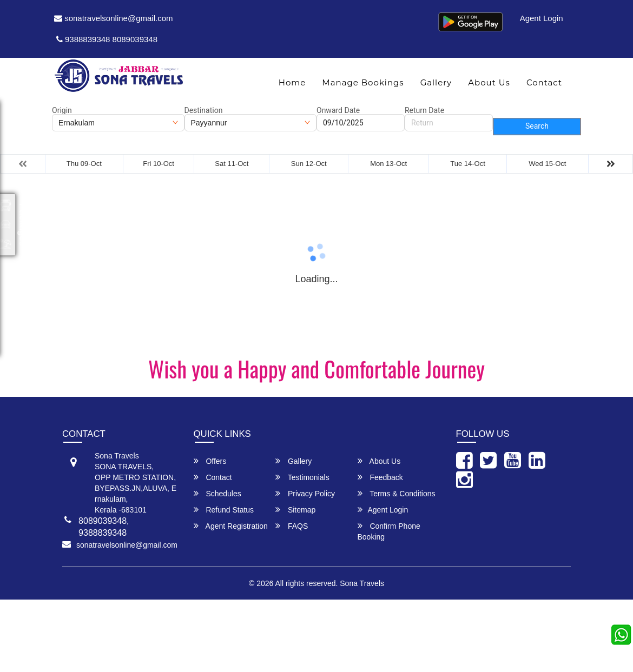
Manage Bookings (363, 82)
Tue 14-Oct (468, 164)
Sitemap (295, 510)
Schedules (217, 493)
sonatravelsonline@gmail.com (114, 18)
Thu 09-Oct (84, 164)
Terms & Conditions (397, 493)
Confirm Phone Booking (389, 531)
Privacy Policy (305, 493)
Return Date (424, 110)
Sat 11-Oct (232, 164)
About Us (489, 82)
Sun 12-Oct (309, 164)
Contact (544, 82)
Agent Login (542, 18)
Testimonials (302, 477)
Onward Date (338, 110)
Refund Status (224, 510)
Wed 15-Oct (547, 164)
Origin (62, 110)
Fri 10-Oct (159, 164)
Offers (210, 461)
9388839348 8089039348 (107, 39)
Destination (204, 110)
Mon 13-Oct (388, 164)
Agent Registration (231, 526)
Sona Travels (362, 583)
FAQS (292, 526)
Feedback (380, 477)
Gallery (436, 82)
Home (292, 82)
